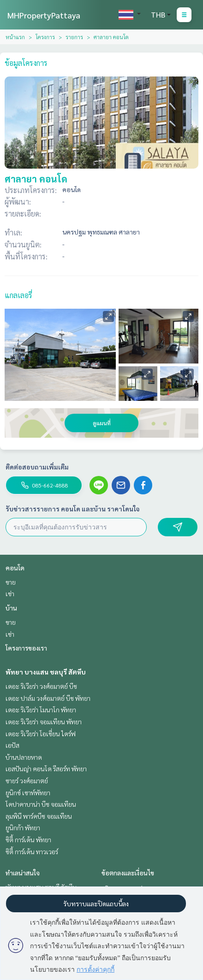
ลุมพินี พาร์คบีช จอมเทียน (39, 816)
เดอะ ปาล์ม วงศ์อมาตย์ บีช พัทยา (48, 698)
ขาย (11, 582)
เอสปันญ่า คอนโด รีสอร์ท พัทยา (46, 769)
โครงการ (45, 37)
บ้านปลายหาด (24, 757)
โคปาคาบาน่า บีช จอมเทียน (41, 804)
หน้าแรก (15, 37)
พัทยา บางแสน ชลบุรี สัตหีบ (46, 672)
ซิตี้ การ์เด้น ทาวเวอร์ (32, 851)
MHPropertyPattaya (44, 15)
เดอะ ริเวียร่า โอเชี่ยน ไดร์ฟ (41, 734)
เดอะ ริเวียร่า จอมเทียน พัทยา (44, 722)
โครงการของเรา (26, 648)
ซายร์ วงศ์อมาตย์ (27, 780)
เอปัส (12, 745)
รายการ (74, 37)
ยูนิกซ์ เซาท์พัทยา (28, 792)
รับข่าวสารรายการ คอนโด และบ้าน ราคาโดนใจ (73, 509)
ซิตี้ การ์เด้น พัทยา (28, 839)
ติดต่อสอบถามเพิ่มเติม (37, 467)
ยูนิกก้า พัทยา (23, 827)
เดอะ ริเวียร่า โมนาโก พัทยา (41, 710)
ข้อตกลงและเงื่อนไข (128, 873)
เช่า (10, 593)
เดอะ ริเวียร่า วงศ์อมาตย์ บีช (41, 686)
